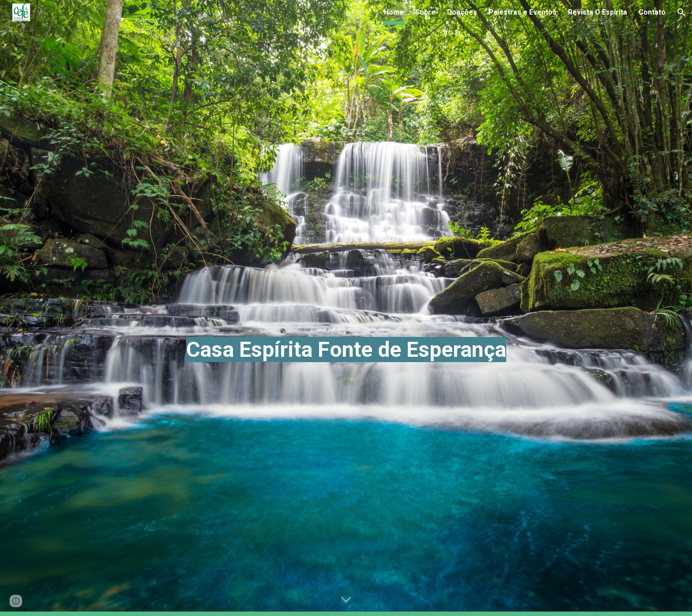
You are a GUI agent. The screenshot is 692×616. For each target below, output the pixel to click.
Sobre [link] (425, 12)
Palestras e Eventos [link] (523, 12)
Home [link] (394, 12)
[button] (681, 12)
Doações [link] (462, 12)
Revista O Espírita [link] (598, 12)
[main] (346, 308)
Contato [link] (652, 12)
